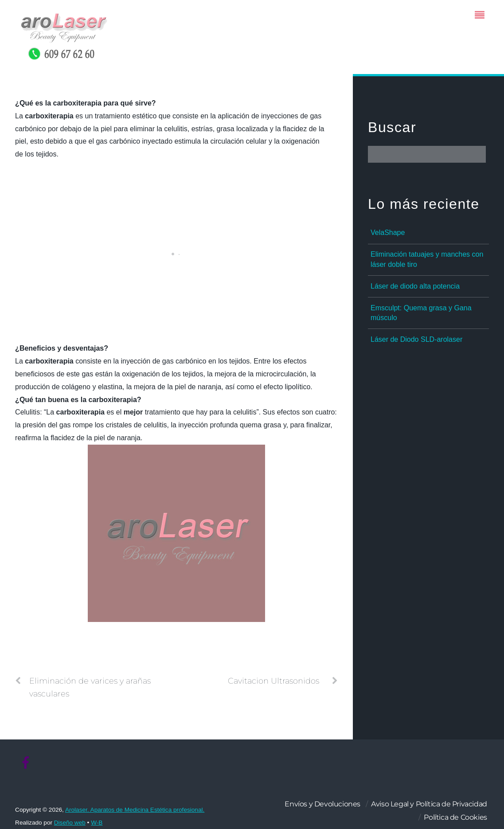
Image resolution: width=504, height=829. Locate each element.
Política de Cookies (455, 817)
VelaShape (388, 233)
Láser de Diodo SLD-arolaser (416, 339)
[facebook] (26, 763)
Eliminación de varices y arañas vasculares (83, 686)
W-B (97, 823)
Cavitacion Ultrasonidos (283, 681)
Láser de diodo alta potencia (415, 286)
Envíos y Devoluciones (322, 804)
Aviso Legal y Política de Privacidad (429, 804)
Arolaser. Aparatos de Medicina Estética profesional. (135, 810)
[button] (176, 104)
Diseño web (70, 823)
